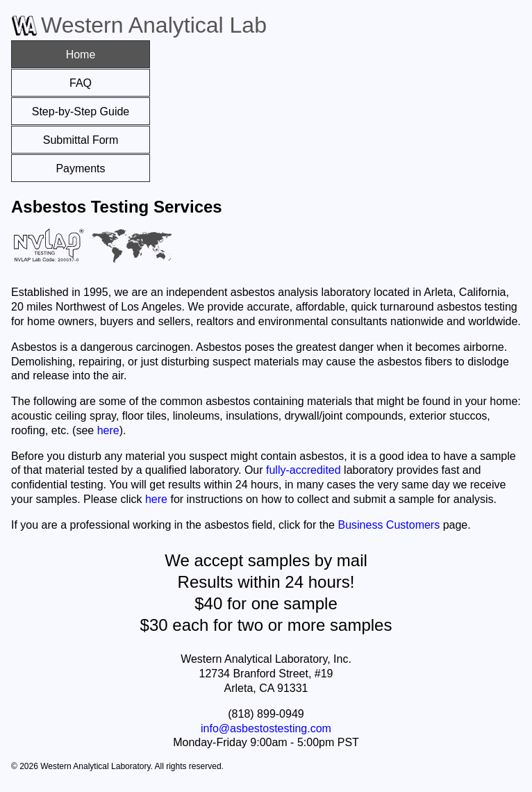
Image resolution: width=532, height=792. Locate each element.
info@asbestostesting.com (266, 728)
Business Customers (389, 525)
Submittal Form (81, 140)
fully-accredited (304, 470)
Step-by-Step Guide (81, 112)
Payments (80, 168)
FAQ (81, 83)
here (108, 430)
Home (81, 55)
